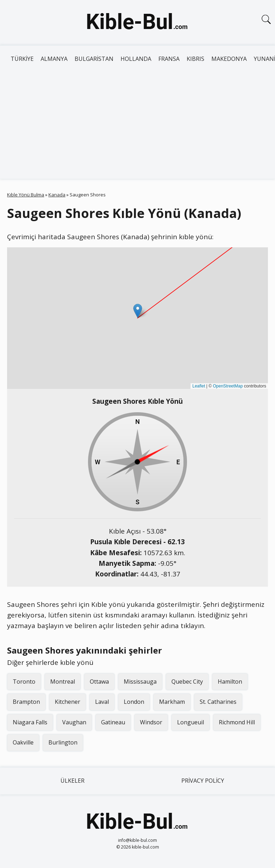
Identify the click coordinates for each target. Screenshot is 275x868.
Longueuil (191, 722)
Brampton (26, 702)
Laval (102, 702)
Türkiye (22, 59)
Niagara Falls (30, 722)
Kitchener (68, 702)
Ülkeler (72, 781)
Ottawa (99, 682)
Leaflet (199, 386)
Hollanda (136, 59)
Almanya (54, 59)
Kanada (57, 195)
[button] (138, 311)
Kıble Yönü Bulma (26, 195)
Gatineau (113, 722)
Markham (172, 702)
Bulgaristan (94, 59)
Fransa (169, 59)
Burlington (63, 742)
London (134, 702)
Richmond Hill (237, 722)
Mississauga (140, 682)
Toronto (24, 682)
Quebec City (187, 682)
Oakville (23, 742)
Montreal (63, 682)
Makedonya (229, 59)
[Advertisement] (137, 126)
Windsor (151, 722)
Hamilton (230, 682)
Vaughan (74, 722)
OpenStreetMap (228, 386)
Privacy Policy (203, 781)
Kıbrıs (195, 59)
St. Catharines (218, 702)
